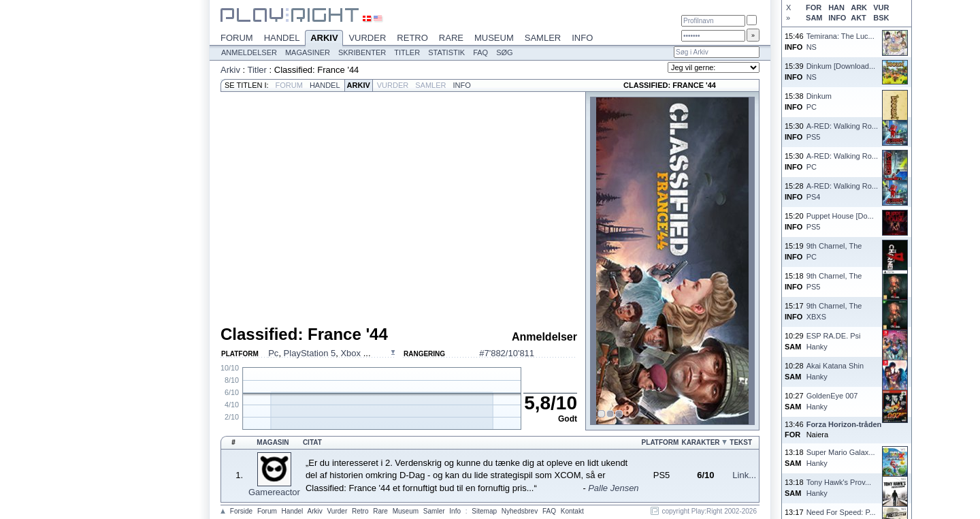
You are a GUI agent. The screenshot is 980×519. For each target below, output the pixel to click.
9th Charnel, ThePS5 (834, 281)
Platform (660, 442)
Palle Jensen (613, 488)
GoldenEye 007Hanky (832, 401)
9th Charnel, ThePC (834, 251)
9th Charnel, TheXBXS (834, 311)
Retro (412, 38)
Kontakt (572, 511)
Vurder (367, 38)
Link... (744, 475)
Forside (241, 511)
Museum (494, 38)
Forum (237, 38)
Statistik (446, 52)
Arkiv (324, 39)
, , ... (319, 353)
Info (582, 38)
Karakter (700, 442)
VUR (881, 7)
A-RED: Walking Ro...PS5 (842, 131)
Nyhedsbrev (520, 511)
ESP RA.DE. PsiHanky (834, 341)
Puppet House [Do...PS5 (840, 221)
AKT (859, 18)
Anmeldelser (249, 52)
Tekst (741, 442)
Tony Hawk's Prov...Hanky (839, 487)
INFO (837, 18)
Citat (312, 442)
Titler (407, 52)
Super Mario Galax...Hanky (841, 457)
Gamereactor (274, 492)
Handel (282, 38)
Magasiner (308, 52)
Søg (504, 52)
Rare (451, 38)
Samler (543, 38)
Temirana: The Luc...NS (840, 41)
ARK (859, 7)
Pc (273, 353)
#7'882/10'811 (507, 353)
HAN (836, 7)
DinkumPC (819, 101)
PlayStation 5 (310, 353)
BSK (881, 18)
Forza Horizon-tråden (844, 424)
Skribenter (362, 52)
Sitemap (484, 511)
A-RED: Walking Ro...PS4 (842, 191)
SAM (814, 18)
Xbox (352, 353)
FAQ (480, 52)
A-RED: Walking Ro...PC (842, 161)
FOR (814, 7)
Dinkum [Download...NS (841, 71)
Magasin (273, 442)
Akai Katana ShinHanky (835, 371)
